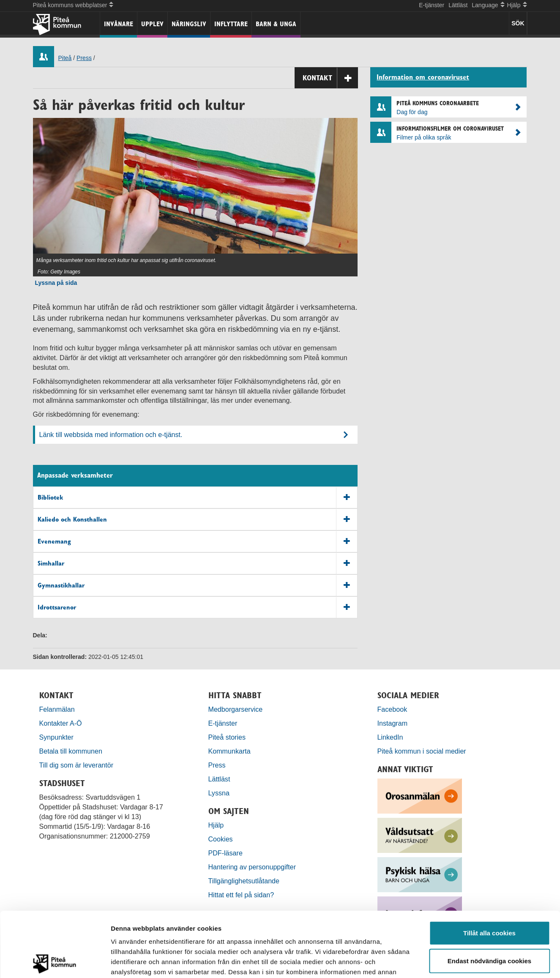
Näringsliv (189, 24)
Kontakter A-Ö (61, 723)
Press (84, 58)
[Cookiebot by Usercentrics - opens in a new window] (55, 962)
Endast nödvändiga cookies (489, 896)
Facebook (392, 709)
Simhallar (198, 564)
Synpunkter (56, 737)
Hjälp (216, 825)
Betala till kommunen (71, 751)
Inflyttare (231, 24)
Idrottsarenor (198, 608)
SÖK (518, 23)
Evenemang (198, 542)
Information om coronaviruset (423, 77)
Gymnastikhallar (198, 586)
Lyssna (219, 793)
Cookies (221, 839)
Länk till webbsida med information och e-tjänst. (111, 434)
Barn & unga (276, 24)
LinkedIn (390, 737)
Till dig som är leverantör (77, 765)
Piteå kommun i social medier (422, 751)
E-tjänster (432, 5)
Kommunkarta (229, 751)
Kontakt (330, 78)
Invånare (119, 24)
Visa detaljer (459, 961)
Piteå (65, 58)
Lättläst (458, 5)
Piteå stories (227, 737)
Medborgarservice (236, 709)
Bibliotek (198, 498)
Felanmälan (57, 709)
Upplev (152, 24)
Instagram (393, 723)
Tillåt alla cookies (489, 868)
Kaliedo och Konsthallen (198, 520)
